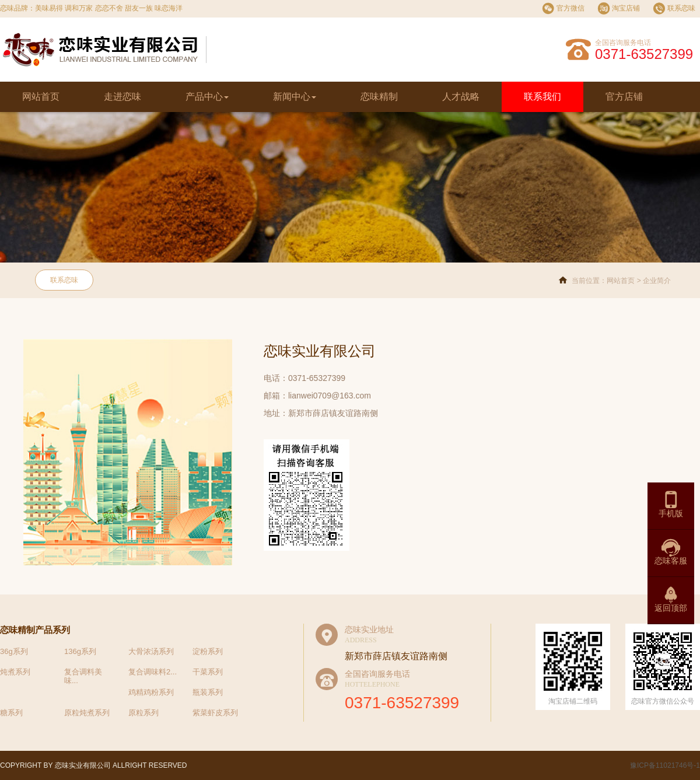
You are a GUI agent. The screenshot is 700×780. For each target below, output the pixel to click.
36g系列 (14, 651)
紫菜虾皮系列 (215, 713)
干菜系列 (208, 672)
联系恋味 (64, 280)
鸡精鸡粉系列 (151, 692)
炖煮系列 (15, 672)
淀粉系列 (208, 651)
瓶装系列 (208, 692)
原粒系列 (143, 713)
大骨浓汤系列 (151, 651)
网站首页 (41, 97)
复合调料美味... (83, 676)
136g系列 (80, 651)
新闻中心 (295, 97)
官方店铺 (624, 97)
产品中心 (207, 97)
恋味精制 (379, 97)
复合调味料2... (153, 672)
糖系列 (11, 713)
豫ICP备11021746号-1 (664, 765)
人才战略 (461, 97)
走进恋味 (123, 97)
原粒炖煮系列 (87, 713)
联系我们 (542, 97)
